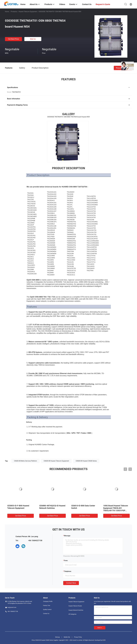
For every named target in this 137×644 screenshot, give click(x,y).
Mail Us (33, 39)
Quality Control (47, 610)
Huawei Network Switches (76, 610)
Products (14, 12)
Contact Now (71, 583)
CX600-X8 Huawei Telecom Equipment (56, 461)
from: (66, 561)
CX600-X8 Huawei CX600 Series (86, 461)
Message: (67, 536)
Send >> (100, 628)
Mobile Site (67, 637)
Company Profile (48, 601)
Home (7, 12)
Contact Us (46, 614)
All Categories (72, 614)
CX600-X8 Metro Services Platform (26, 461)
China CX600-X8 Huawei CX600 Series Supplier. (45, 640)
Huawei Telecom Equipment (28, 12)
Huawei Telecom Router (75, 606)
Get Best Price (13, 39)
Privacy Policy (78, 637)
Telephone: (68, 571)
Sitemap (57, 637)
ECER (104, 640)
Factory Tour (47, 605)
